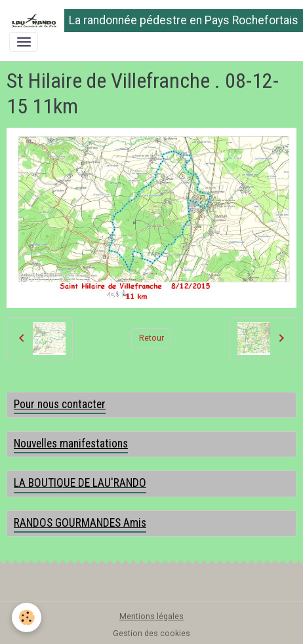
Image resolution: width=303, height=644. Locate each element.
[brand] (147, 21)
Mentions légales (151, 616)
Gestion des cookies (151, 634)
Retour (151, 338)
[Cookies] (27, 617)
